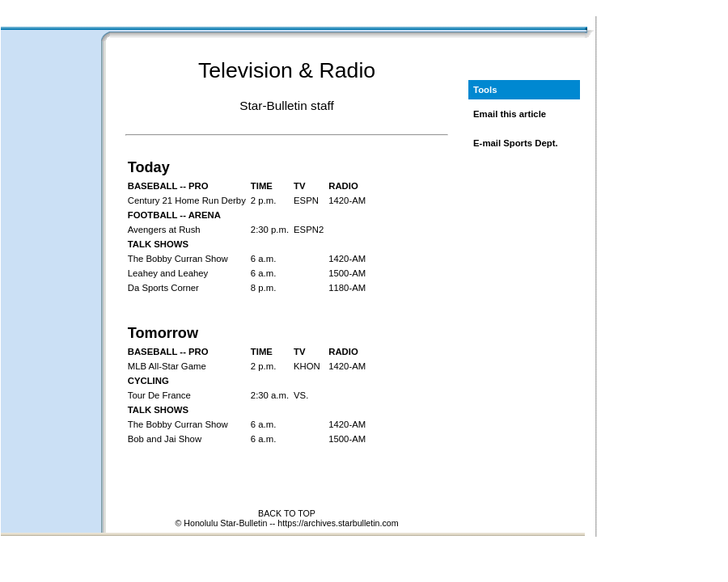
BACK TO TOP (287, 513)
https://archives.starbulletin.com (338, 523)
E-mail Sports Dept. (516, 143)
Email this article (510, 114)
